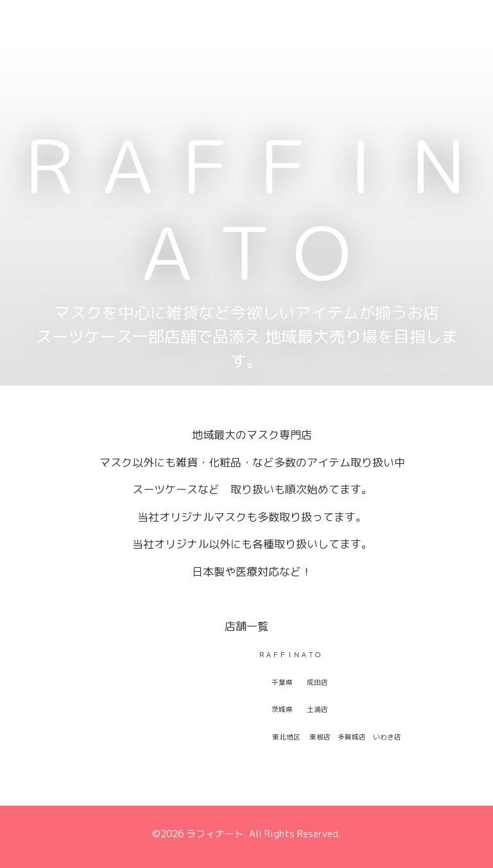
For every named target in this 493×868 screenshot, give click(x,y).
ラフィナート (215, 834)
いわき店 (387, 737)
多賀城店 (352, 737)
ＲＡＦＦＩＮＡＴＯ (246, 209)
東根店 (320, 737)
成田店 (317, 682)
